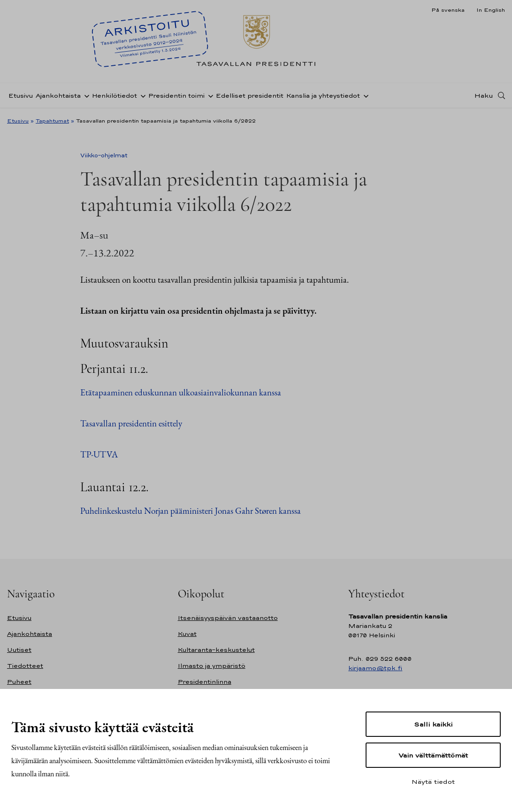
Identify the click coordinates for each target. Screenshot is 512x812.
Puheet (19, 682)
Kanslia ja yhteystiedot (323, 96)
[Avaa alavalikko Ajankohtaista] (85, 95)
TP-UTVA (99, 454)
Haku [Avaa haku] (484, 95)
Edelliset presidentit (250, 96)
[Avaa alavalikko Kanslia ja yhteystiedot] (364, 95)
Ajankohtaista (58, 96)
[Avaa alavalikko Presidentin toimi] (209, 95)
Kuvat (187, 634)
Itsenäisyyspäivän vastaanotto (228, 618)
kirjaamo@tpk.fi (375, 668)
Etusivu (21, 96)
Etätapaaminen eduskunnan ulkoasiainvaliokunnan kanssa (181, 392)
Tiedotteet (25, 666)
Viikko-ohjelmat (104, 155)
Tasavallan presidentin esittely (131, 423)
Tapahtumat (52, 121)
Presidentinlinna (205, 682)
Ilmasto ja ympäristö (212, 666)
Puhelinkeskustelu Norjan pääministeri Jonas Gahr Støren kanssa (191, 511)
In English (491, 10)
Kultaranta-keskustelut (216, 650)
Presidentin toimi (176, 96)
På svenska (448, 10)
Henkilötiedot (115, 96)
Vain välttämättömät (433, 755)
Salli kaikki (433, 724)
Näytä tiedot (433, 781)
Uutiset (19, 650)
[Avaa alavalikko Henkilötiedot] (141, 95)
